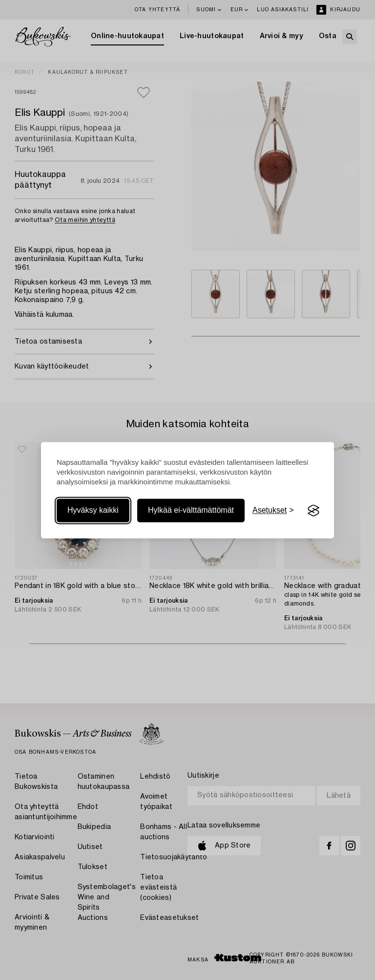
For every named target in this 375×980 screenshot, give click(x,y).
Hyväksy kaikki (93, 511)
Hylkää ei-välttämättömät (191, 511)
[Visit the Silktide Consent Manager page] (313, 511)
